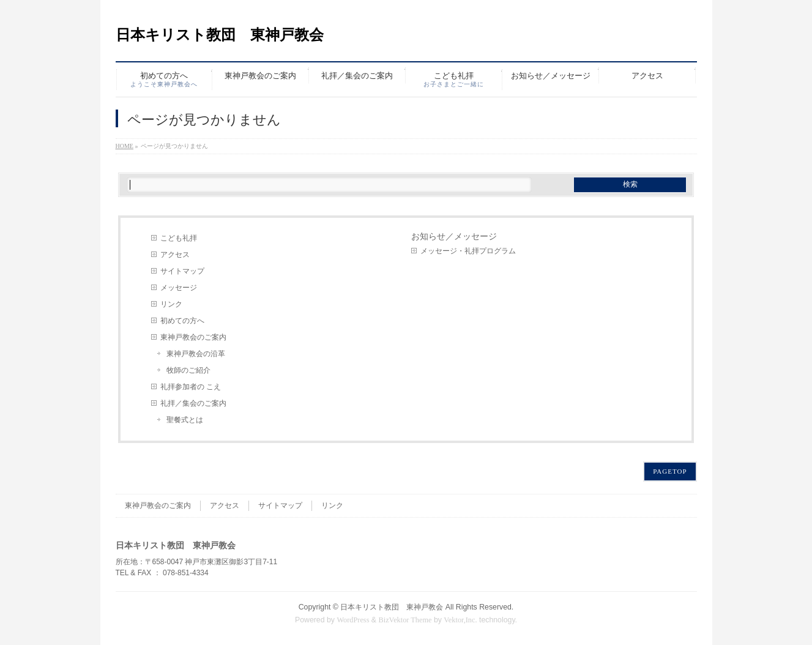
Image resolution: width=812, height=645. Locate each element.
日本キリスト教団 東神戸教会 (220, 35)
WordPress (353, 620)
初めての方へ (182, 321)
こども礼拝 (179, 238)
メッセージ (179, 288)
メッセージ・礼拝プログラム (468, 251)
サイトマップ (182, 271)
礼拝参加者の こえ (191, 387)
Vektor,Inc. (460, 620)
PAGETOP (670, 471)
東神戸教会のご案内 (193, 337)
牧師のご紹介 (188, 370)
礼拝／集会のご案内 (193, 403)
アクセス (175, 255)
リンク (171, 304)
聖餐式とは (185, 420)
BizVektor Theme (405, 620)
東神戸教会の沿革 (196, 354)
